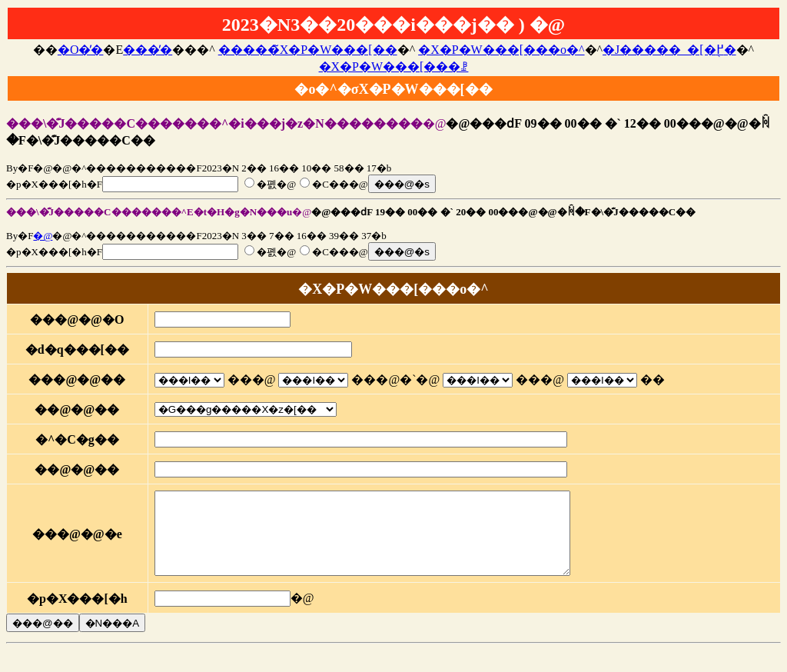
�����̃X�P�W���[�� (308, 50)
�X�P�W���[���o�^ (501, 50)
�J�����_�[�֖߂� (669, 50)
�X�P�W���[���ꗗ (394, 67)
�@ (43, 236)
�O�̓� (81, 50)
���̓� (148, 50)
